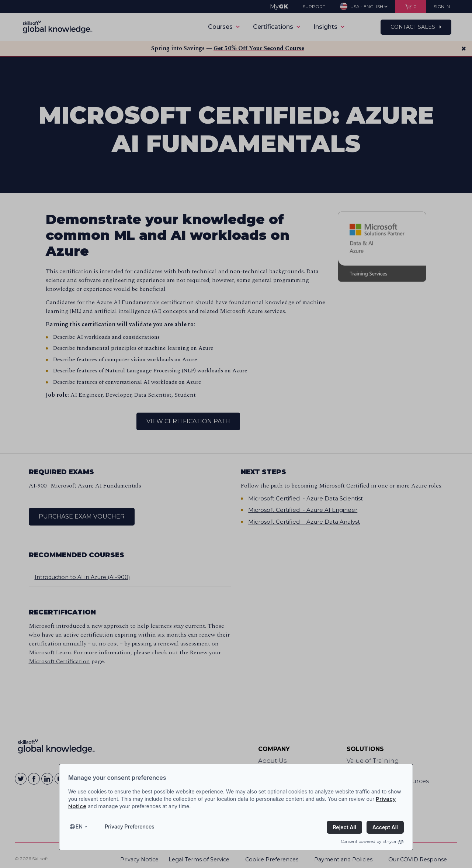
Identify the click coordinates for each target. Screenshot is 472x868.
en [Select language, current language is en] (79, 826)
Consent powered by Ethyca (372, 841)
